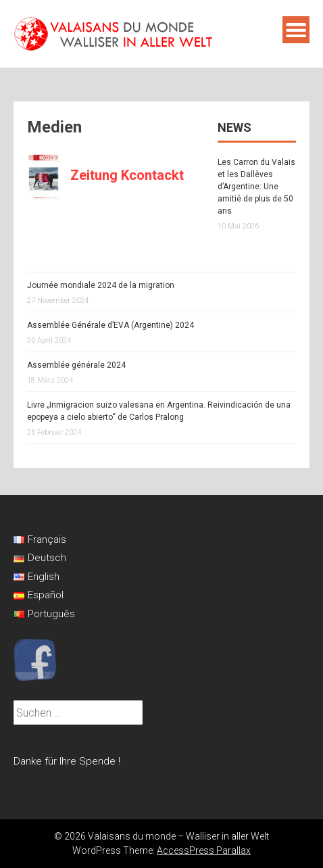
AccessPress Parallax (204, 850)
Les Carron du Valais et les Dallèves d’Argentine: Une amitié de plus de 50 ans (256, 187)
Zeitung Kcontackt (127, 175)
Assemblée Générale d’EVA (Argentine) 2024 (110, 325)
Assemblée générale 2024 (76, 365)
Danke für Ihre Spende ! (67, 761)
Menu (296, 30)
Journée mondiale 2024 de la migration (101, 285)
